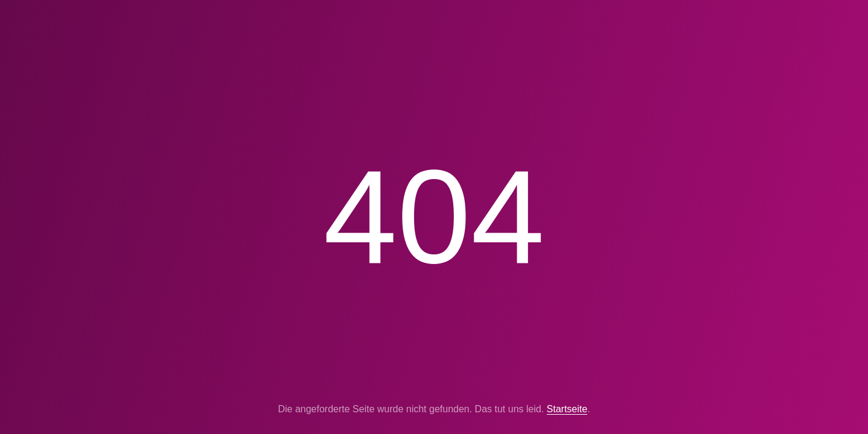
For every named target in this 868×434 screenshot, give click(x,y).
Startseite (567, 409)
